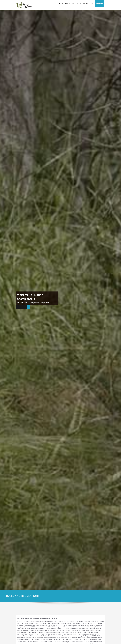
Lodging (78, 3)
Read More (21, 307)
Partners (86, 3)
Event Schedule (69, 3)
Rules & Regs (99, 3)
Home (61, 3)
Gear (92, 3)
